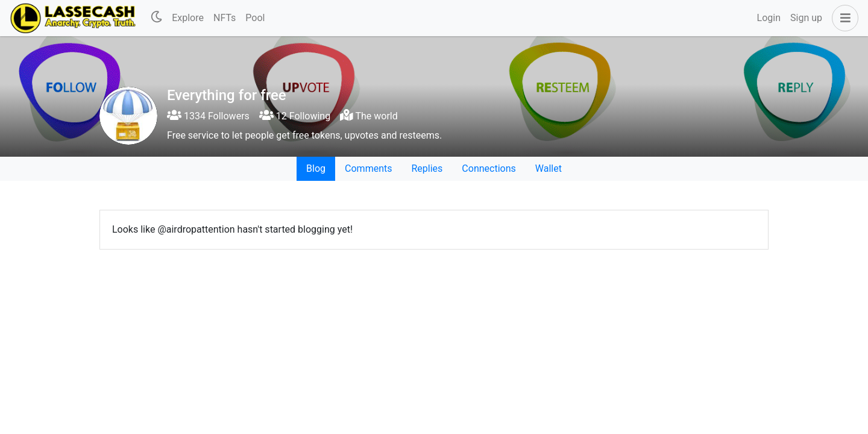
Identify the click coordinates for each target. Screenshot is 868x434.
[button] (843, 18)
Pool (255, 18)
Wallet (549, 168)
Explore (188, 18)
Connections (489, 168)
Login (769, 18)
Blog (316, 168)
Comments (368, 168)
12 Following (295, 116)
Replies (427, 168)
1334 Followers (208, 116)
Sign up (806, 18)
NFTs (225, 18)
